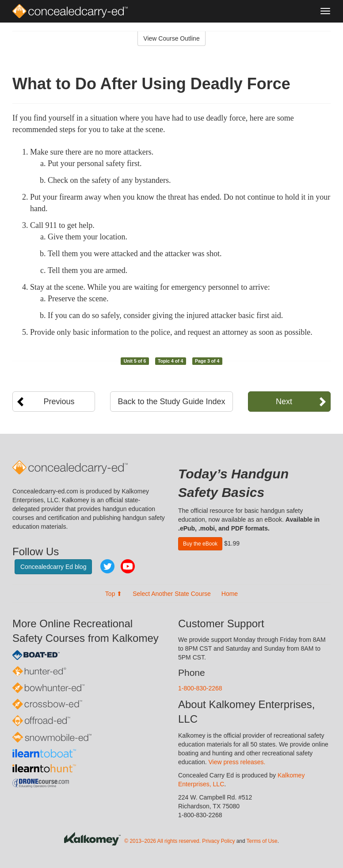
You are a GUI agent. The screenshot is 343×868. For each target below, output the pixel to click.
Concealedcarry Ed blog (53, 567)
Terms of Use (262, 841)
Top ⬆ (114, 594)
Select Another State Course (172, 594)
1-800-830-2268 (200, 688)
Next (284, 402)
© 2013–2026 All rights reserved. (162, 841)
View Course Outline (171, 38)
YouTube (128, 566)
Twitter (107, 566)
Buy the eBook (200, 544)
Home (230, 594)
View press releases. (237, 762)
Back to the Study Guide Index (171, 402)
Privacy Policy (218, 841)
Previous (59, 402)
